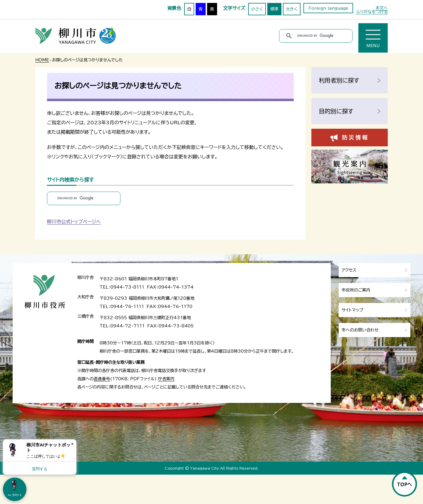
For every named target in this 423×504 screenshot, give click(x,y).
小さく (257, 9)
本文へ (382, 8)
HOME (42, 60)
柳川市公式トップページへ (74, 222)
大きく (292, 9)
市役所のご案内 (356, 290)
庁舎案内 (166, 379)
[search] (317, 36)
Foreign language (328, 8)
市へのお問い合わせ (360, 330)
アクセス (349, 270)
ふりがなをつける (372, 12)
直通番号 (102, 379)
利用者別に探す (339, 80)
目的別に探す (336, 111)
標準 (274, 9)
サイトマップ (352, 310)
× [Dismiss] (72, 444)
